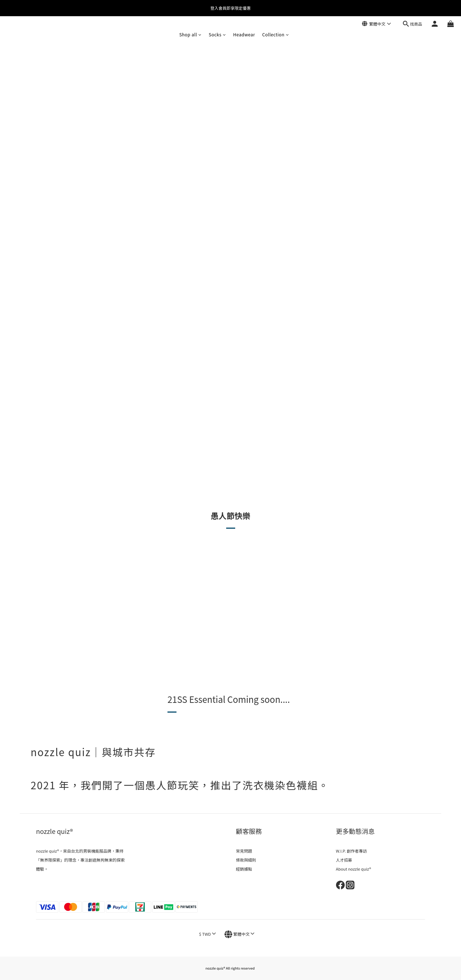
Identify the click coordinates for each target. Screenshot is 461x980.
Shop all (191, 34)
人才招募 (344, 860)
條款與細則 (246, 860)
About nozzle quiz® (354, 869)
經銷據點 (244, 869)
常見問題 (244, 851)
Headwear (244, 34)
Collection (276, 34)
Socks (218, 34)
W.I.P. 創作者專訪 (352, 851)
